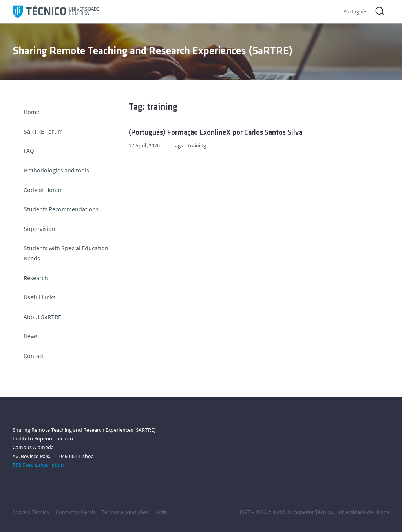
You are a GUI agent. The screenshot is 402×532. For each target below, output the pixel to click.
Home (31, 112)
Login (161, 512)
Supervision (39, 229)
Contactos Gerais (76, 512)
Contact (34, 356)
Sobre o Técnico (31, 512)
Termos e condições (125, 512)
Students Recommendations (61, 209)
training (197, 145)
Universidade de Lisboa (362, 512)
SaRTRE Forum (43, 131)
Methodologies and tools (56, 170)
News (31, 336)
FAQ (29, 150)
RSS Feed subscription (38, 465)
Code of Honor (43, 190)
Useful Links (40, 297)
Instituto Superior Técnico (303, 512)
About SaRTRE (42, 317)
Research (36, 278)
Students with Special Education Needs (66, 253)
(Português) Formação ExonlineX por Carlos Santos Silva (216, 133)
